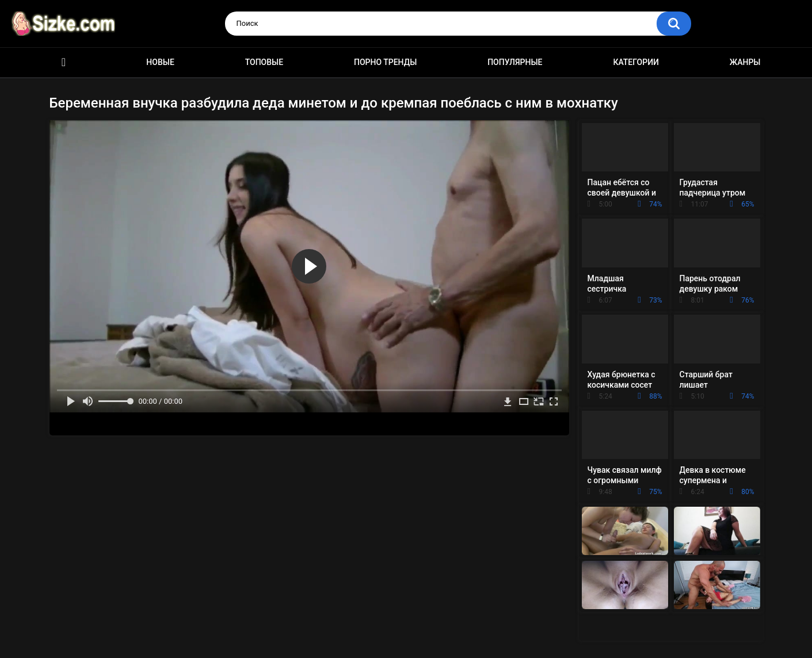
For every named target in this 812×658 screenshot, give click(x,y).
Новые (160, 62)
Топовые (264, 62)
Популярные (515, 62)
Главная (64, 62)
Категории (636, 62)
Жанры (745, 62)
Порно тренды (385, 62)
